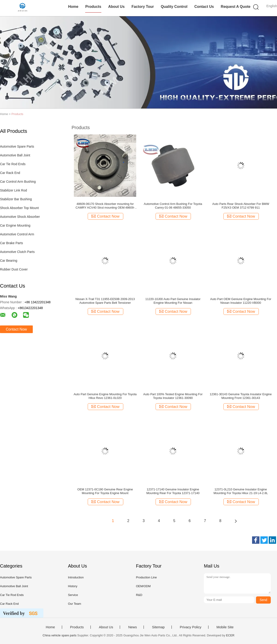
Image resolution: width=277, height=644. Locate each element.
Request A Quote (236, 7)
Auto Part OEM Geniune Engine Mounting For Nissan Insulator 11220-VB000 (241, 301)
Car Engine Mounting (15, 225)
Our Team (74, 604)
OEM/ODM (143, 586)
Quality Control (174, 7)
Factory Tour (143, 7)
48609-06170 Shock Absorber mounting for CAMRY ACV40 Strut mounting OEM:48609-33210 (105, 206)
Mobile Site (225, 627)
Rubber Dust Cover (14, 269)
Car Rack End (10, 173)
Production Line (146, 577)
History (72, 586)
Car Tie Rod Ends (13, 164)
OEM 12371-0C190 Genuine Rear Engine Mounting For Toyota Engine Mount (105, 491)
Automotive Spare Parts (17, 146)
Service (73, 595)
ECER (230, 635)
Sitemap (158, 627)
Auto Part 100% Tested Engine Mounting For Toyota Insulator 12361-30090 (173, 396)
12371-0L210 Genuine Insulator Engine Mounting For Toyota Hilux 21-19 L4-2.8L (241, 491)
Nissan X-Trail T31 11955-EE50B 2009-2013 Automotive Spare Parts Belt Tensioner (105, 301)
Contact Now (16, 329)
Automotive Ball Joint (15, 155)
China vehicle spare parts (60, 635)
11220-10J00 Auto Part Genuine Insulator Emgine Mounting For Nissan (173, 301)
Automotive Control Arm (17, 234)
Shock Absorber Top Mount (19, 208)
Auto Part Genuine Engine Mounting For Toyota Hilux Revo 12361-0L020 (105, 396)
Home (73, 7)
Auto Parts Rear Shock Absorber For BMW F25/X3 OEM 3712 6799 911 (241, 206)
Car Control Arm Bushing (18, 182)
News (132, 627)
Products (93, 7)
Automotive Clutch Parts (17, 252)
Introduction (76, 577)
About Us (116, 7)
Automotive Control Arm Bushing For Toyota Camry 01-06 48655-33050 (173, 206)
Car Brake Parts (12, 243)
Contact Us (204, 7)
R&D (139, 595)
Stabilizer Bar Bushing (16, 199)
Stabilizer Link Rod (14, 190)
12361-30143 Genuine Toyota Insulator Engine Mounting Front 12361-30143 (241, 396)
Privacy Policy (191, 627)
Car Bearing (9, 261)
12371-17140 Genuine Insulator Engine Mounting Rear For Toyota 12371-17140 (173, 491)
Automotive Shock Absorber (20, 217)
